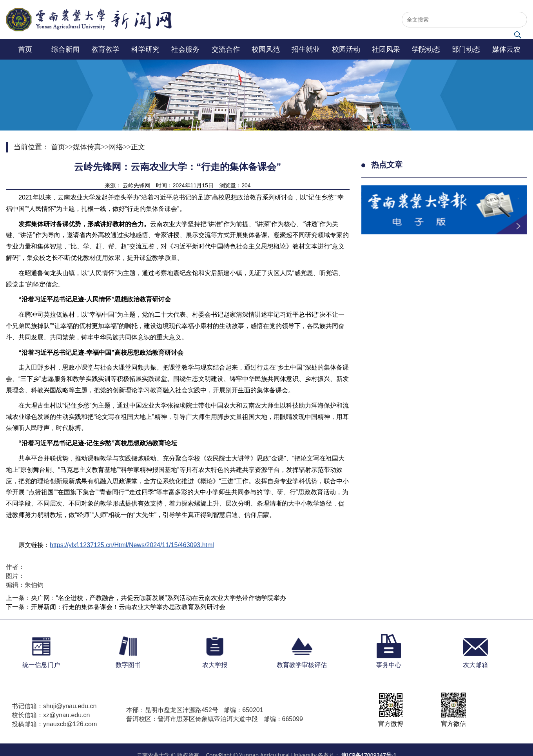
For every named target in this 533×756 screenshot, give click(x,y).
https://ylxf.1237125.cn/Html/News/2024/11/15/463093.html (132, 545)
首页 (25, 49)
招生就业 (306, 49)
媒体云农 (506, 49)
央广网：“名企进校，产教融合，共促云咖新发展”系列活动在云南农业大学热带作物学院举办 (159, 598)
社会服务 (185, 49)
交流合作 (226, 49)
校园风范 (266, 49)
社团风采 (386, 49)
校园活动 (346, 49)
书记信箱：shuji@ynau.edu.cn (54, 706)
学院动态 (426, 49)
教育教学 (105, 49)
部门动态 (466, 49)
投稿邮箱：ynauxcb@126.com (54, 724)
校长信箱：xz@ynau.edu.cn (51, 715)
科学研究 (145, 49)
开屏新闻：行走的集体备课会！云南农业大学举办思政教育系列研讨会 (128, 607)
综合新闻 (65, 49)
